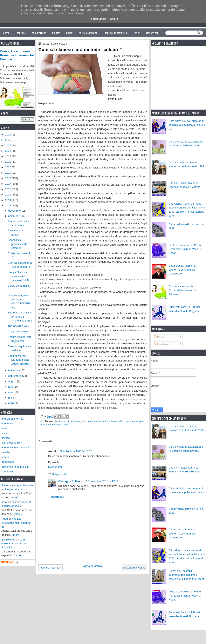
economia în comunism (15, 467)
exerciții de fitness (71, 421)
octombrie (14, 370)
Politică (56, 33)
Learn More (98, 19)
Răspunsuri (59, 474)
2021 (8, 162)
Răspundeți (55, 467)
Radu (5, 485)
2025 (8, 140)
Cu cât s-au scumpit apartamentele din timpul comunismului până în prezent (186, 575)
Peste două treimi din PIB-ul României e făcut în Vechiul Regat (185, 249)
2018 (8, 178)
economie (7, 423)
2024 (8, 145)
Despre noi (152, 33)
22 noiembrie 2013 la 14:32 (76, 451)
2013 (8, 205)
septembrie (15, 376)
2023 (8, 151)
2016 (8, 189)
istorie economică (12, 443)
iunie (11, 392)
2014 (8, 200)
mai (11, 398)
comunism (8, 472)
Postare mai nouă (50, 568)
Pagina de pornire (92, 566)
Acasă (6, 33)
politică (6, 438)
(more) (14, 497)
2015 (8, 195)
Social (69, 33)
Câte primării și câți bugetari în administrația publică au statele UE (187, 125)
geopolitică (8, 462)
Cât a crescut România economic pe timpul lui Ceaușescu (182, 270)
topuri (5, 428)
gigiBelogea (8, 540)
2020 (8, 167)
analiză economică (12, 419)
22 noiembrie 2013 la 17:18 (102, 481)
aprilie (12, 403)
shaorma (57, 424)
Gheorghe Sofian (69, 481)
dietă (57, 421)
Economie (20, 33)
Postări (160, 337)
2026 (8, 135)
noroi (4, 502)
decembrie (15, 211)
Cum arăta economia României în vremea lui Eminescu (182, 290)
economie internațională (16, 447)
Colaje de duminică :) (20, 331)
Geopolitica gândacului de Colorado (17, 244)
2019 (8, 173)
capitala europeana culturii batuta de (16, 523)
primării (6, 457)
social (66, 424)
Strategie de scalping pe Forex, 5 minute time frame (20, 317)
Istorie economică (88, 33)
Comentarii (162, 344)
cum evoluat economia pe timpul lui (14, 544)
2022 (8, 156)
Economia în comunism (115, 33)
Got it (114, 19)
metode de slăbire (91, 421)
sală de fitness (110, 421)
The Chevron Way (18, 326)
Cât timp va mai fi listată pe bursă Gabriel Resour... (19, 360)
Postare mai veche (134, 568)
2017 (8, 184)
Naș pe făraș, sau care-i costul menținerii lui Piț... (20, 276)
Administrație (39, 33)
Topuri (137, 33)
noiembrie (14, 216)
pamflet (6, 452)
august (13, 381)
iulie (11, 387)
